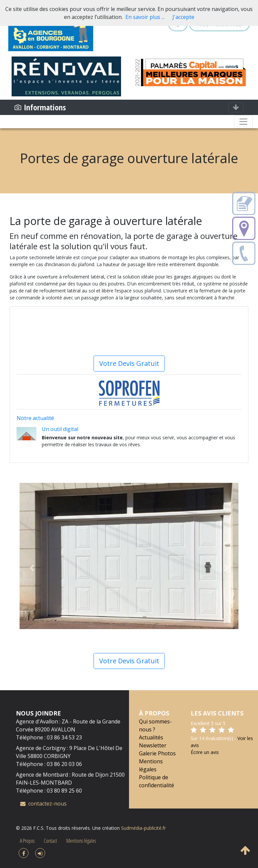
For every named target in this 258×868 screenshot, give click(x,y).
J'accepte (183, 17)
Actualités (151, 737)
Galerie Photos (157, 753)
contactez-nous (43, 804)
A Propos (27, 841)
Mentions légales (81, 841)
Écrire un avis (205, 752)
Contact (50, 841)
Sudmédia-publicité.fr (143, 828)
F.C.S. (39, 828)
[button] (32, 568)
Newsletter (153, 745)
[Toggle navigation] (236, 107)
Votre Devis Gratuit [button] (129, 661)
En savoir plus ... (145, 17)
